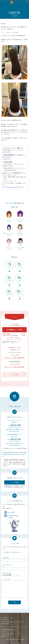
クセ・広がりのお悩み (14, 32)
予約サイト (9, 552)
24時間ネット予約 (8, 166)
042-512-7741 (7, 159)
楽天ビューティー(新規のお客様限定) (15, 358)
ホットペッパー (14, 355)
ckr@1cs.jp (9, 487)
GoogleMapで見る (5, 624)
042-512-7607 (7, 152)
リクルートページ (11, 187)
